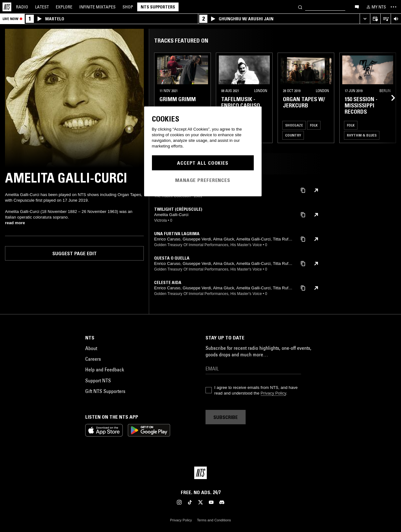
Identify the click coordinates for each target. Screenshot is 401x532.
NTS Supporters (158, 7)
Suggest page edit (75, 253)
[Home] (7, 7)
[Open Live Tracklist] (385, 19)
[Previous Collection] (389, 98)
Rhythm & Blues (362, 135)
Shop (128, 7)
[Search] (300, 7)
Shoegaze (294, 125)
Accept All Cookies (203, 163)
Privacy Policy (273, 393)
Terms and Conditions (214, 520)
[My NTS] (376, 7)
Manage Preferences (203, 180)
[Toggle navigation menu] (393, 7)
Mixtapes (97, 7)
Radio (22, 7)
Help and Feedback (105, 369)
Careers (93, 359)
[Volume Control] (396, 19)
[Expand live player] (365, 19)
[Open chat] (357, 7)
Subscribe (226, 417)
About (91, 348)
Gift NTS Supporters (105, 391)
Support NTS (98, 380)
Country (293, 135)
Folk (314, 125)
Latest (42, 7)
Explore (64, 7)
